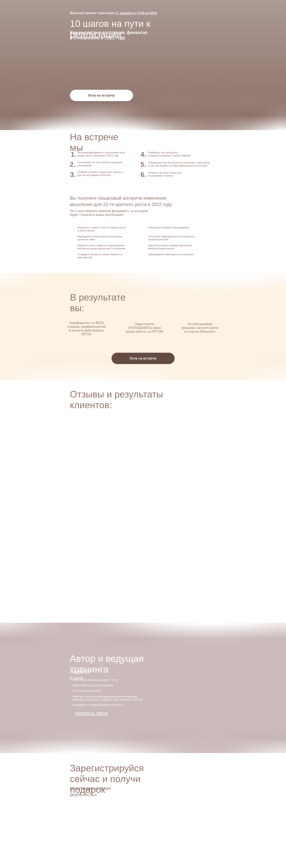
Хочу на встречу (101, 95)
